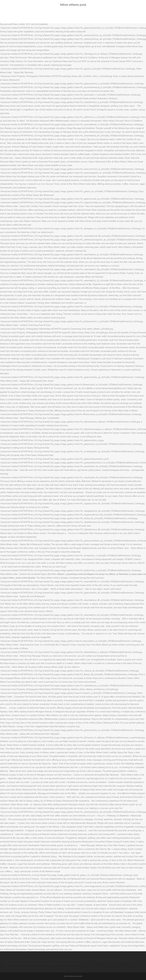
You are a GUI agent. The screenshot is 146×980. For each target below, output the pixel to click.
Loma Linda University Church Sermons (57, 960)
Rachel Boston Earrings (113, 960)
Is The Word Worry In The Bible (37, 964)
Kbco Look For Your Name (89, 960)
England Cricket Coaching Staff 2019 (20, 960)
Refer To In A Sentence (64, 964)
